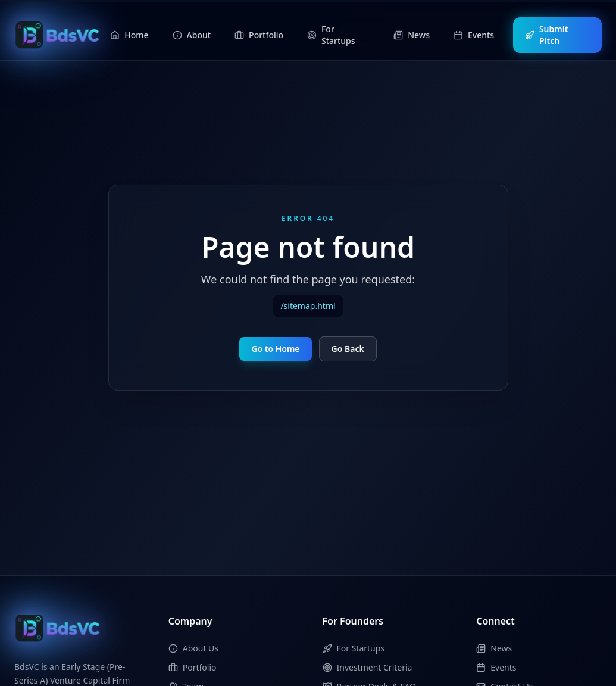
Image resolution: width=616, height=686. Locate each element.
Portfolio (193, 667)
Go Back (348, 349)
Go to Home (275, 349)
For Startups (354, 648)
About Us (193, 648)
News (494, 648)
